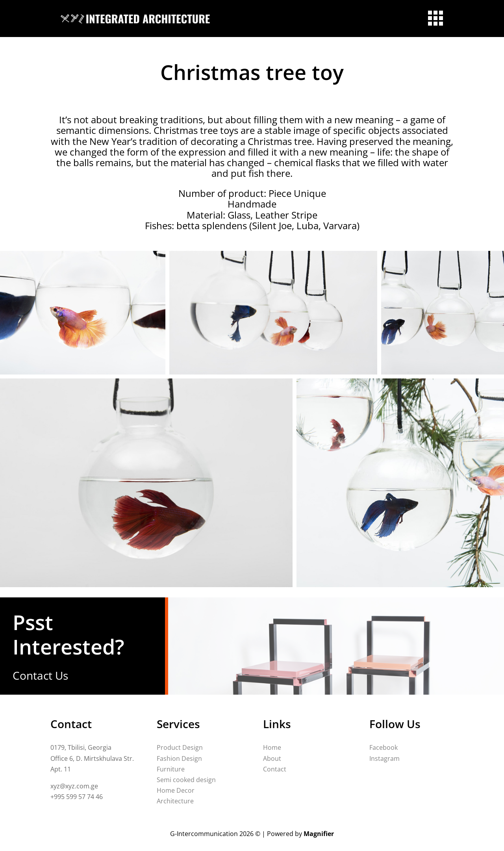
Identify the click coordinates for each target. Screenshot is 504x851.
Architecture (175, 801)
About (272, 758)
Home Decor (176, 790)
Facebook (384, 747)
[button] (83, 313)
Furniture (171, 769)
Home (272, 747)
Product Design (180, 747)
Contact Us (40, 675)
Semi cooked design (186, 780)
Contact (275, 769)
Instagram (384, 758)
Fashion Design (179, 758)
